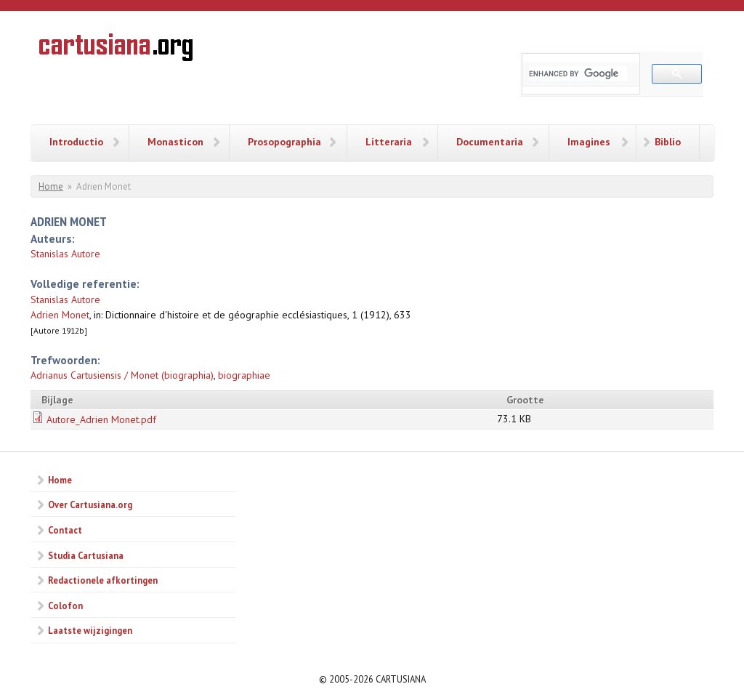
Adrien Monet (60, 315)
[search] (578, 73)
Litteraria (389, 142)
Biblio (668, 142)
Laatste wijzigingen (90, 630)
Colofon (65, 606)
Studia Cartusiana (86, 555)
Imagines (589, 142)
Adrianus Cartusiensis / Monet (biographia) (122, 375)
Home (51, 186)
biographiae (244, 375)
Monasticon (175, 142)
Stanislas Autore (65, 254)
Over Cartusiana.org (90, 504)
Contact (65, 530)
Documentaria (490, 142)
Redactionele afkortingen (103, 580)
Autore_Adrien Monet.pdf (101, 419)
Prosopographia (284, 142)
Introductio (76, 142)
